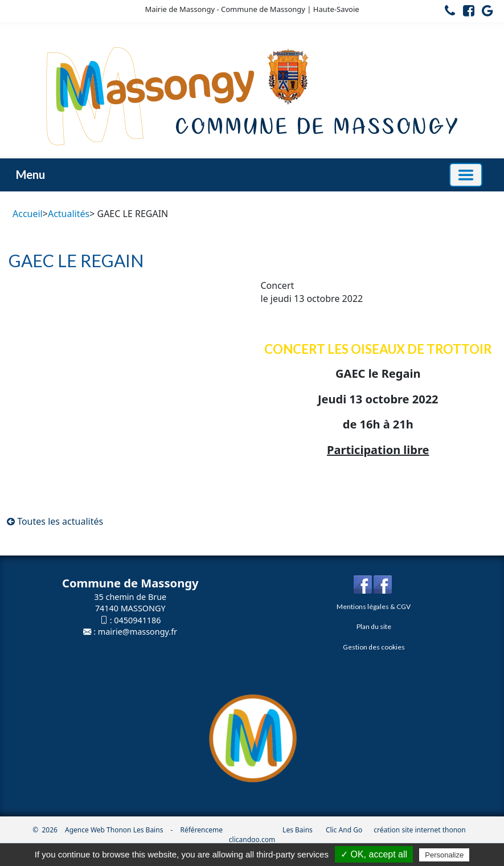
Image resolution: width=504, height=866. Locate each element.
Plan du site (374, 626)
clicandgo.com (252, 840)
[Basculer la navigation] (466, 175)
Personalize (444, 855)
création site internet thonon (420, 830)
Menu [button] (30, 174)
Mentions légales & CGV (374, 606)
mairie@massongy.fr (138, 632)
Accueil (28, 214)
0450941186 (137, 620)
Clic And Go (344, 830)
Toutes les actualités (55, 521)
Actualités (69, 214)
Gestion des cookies (374, 647)
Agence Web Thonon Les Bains (114, 830)
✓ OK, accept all (374, 854)
